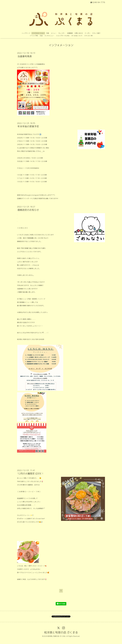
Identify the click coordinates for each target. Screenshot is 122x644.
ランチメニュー (49, 36)
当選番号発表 (25, 56)
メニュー (54, 33)
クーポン (87, 33)
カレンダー (62, 33)
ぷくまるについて (77, 36)
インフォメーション (38, 33)
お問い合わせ (79, 33)
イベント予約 (34, 36)
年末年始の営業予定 (28, 126)
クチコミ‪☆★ (88, 36)
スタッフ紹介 (96, 33)
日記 (41, 36)
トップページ (26, 33)
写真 (48, 33)
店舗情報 (70, 33)
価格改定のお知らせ (28, 210)
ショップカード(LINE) (63, 36)
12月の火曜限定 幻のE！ (31, 474)
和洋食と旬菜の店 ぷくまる (61, 632)
